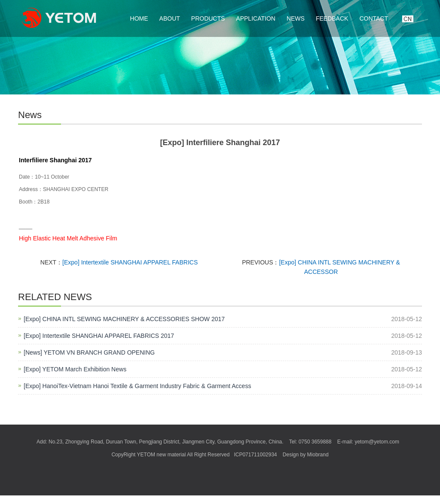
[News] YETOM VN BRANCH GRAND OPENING (89, 352)
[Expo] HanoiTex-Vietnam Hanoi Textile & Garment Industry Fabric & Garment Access (137, 386)
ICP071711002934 (255, 455)
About (170, 18)
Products (208, 18)
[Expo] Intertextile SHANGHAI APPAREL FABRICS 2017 (99, 336)
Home (139, 18)
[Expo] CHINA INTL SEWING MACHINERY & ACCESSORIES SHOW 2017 (124, 319)
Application (256, 18)
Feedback (332, 18)
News (296, 18)
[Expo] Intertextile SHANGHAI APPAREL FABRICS (130, 262)
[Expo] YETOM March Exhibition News (75, 369)
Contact (374, 18)
